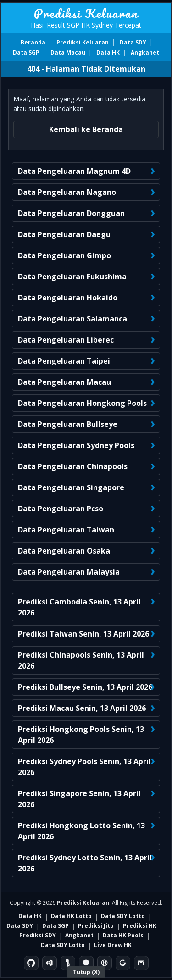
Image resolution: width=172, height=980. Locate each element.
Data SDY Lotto (123, 916)
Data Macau (68, 53)
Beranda (33, 42)
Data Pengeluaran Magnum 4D (74, 171)
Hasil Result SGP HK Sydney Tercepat (86, 25)
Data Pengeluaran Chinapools (73, 466)
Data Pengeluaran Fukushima (72, 277)
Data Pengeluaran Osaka (64, 551)
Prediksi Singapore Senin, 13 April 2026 (79, 799)
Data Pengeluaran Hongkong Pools (82, 403)
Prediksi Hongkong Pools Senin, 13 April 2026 (81, 735)
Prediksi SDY (38, 935)
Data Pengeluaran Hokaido (68, 298)
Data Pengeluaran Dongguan (71, 213)
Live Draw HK (113, 945)
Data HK (108, 53)
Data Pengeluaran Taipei (64, 361)
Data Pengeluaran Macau (64, 382)
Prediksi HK (140, 926)
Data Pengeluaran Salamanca (72, 319)
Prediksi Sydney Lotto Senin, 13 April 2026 (85, 863)
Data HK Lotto (71, 916)
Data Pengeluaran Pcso (61, 509)
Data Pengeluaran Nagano (67, 192)
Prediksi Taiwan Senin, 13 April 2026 (83, 634)
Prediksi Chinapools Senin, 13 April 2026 (81, 660)
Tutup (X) (86, 972)
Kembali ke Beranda (86, 129)
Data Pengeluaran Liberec (66, 340)
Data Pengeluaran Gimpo (64, 255)
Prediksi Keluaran (86, 13)
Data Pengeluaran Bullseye (68, 424)
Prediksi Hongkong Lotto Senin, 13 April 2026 (81, 831)
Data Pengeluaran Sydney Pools (76, 445)
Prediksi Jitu (96, 926)
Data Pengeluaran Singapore (71, 487)
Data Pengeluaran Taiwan (66, 530)
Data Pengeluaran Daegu (64, 234)
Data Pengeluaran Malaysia (69, 572)
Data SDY (133, 42)
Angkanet (145, 53)
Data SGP (26, 53)
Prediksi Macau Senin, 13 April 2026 (82, 708)
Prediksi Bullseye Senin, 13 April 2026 (85, 687)
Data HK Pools (123, 935)
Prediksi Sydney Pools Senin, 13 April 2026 (84, 767)
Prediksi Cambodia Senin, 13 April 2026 (79, 607)
